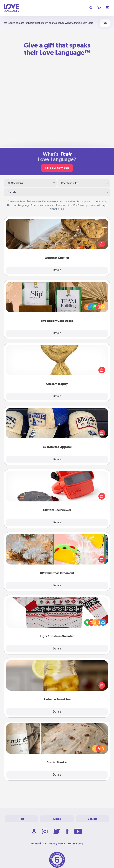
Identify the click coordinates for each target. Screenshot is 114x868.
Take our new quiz (57, 168)
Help (22, 819)
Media (57, 819)
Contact (92, 819)
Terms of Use (39, 844)
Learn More (87, 23)
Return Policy (75, 844)
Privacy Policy (57, 844)
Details (57, 270)
